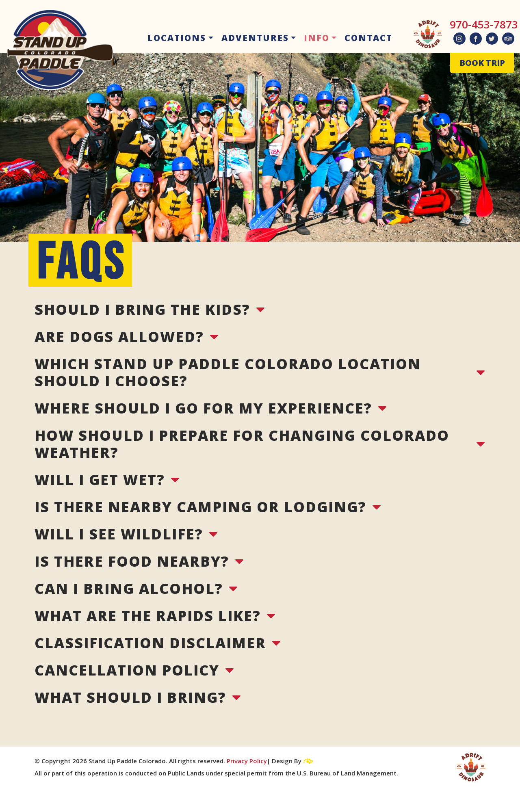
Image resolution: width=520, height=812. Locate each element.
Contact (368, 38)
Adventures (255, 38)
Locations (177, 38)
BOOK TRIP (482, 63)
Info (317, 38)
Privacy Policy (247, 761)
